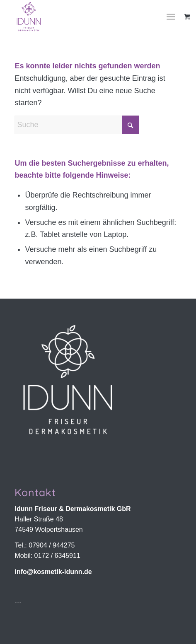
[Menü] (171, 17)
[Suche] (77, 125)
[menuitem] (174, 17)
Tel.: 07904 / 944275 (45, 545)
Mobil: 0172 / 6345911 (47, 556)
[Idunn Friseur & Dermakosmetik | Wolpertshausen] (81, 17)
